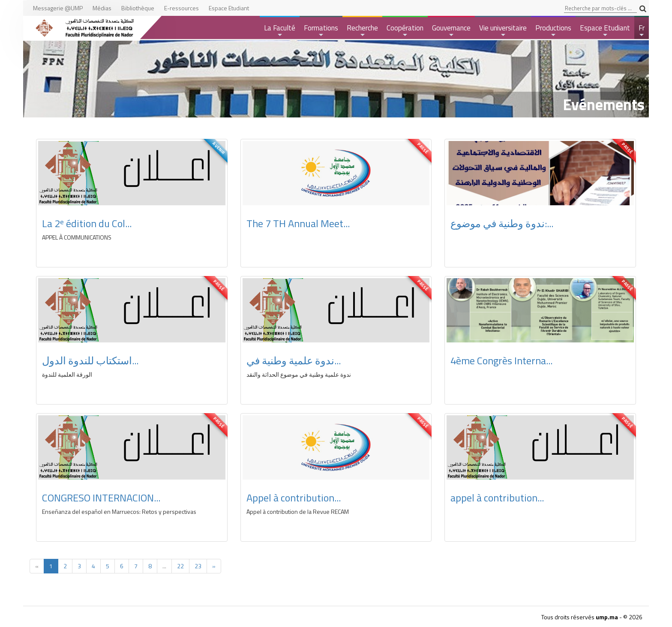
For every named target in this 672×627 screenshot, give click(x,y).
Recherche (362, 31)
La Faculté (280, 31)
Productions (553, 31)
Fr (642, 31)
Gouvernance (451, 31)
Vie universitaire (503, 31)
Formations (321, 31)
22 (180, 566)
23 (198, 566)
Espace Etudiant (605, 31)
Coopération (405, 31)
